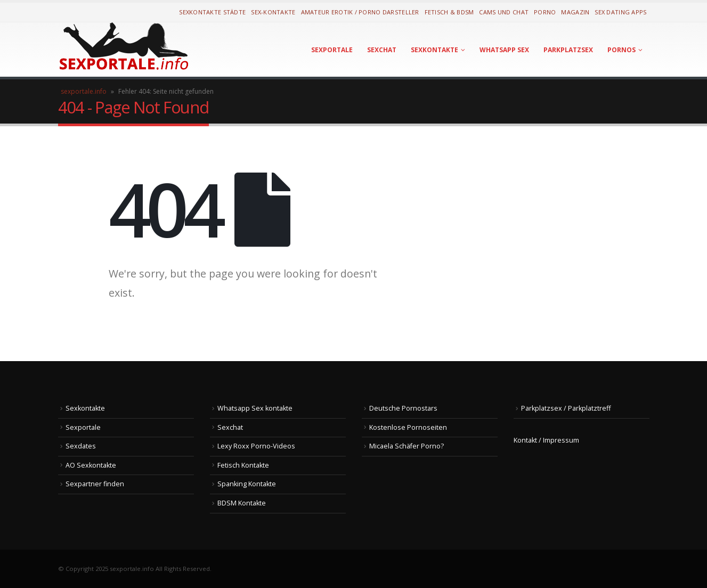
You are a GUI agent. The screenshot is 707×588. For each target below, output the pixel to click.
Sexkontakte (434, 50)
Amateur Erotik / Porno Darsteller (360, 12)
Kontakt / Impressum (546, 440)
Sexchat (382, 50)
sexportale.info (84, 91)
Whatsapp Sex (504, 50)
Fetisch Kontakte (243, 465)
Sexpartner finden (95, 484)
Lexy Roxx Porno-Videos (256, 446)
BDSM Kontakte (242, 503)
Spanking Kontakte (247, 484)
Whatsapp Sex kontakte (255, 408)
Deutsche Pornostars (403, 408)
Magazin (575, 12)
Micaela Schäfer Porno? (407, 446)
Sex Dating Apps (620, 12)
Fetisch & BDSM (449, 12)
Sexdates (81, 446)
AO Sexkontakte (91, 465)
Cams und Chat (504, 12)
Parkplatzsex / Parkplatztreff (566, 408)
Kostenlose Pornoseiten (408, 427)
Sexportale (332, 50)
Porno (545, 12)
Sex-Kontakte (273, 12)
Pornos (621, 50)
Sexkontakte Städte (212, 12)
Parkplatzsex (568, 50)
